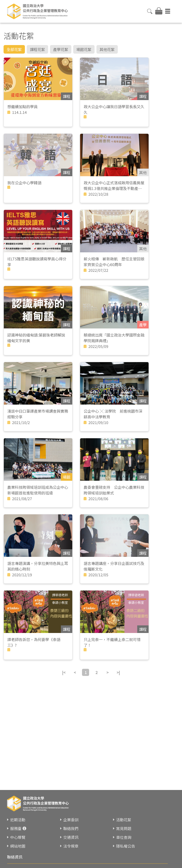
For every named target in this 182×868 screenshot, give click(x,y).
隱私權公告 (126, 846)
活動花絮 (124, 820)
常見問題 (124, 828)
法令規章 (71, 846)
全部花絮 (14, 49)
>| (118, 672)
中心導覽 (18, 837)
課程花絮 (37, 49)
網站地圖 (18, 846)
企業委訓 (71, 820)
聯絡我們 (71, 828)
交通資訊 (71, 837)
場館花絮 (84, 49)
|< (64, 672)
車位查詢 (124, 837)
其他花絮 (107, 49)
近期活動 (18, 820)
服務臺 (16, 828)
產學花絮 (61, 49)
